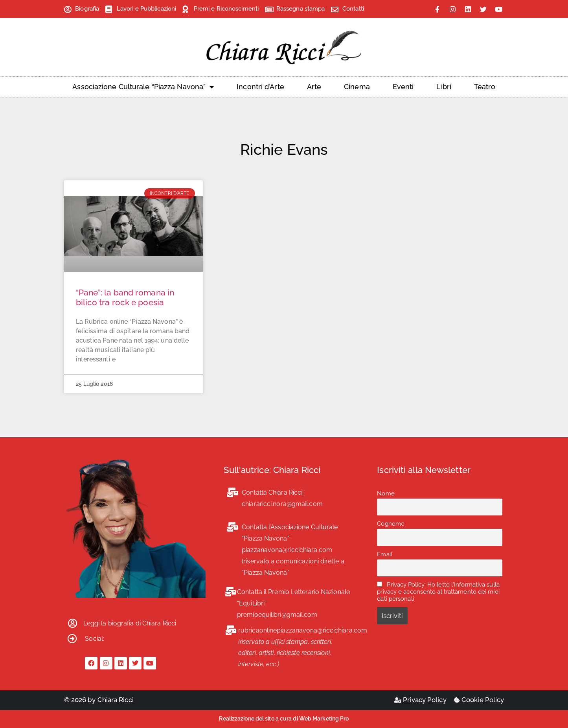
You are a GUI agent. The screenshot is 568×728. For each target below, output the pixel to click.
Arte (314, 87)
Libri (444, 87)
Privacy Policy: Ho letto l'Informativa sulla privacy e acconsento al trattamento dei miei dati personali (438, 592)
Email (385, 554)
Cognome (391, 524)
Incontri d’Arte (260, 87)
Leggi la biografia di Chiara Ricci (130, 623)
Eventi (403, 87)
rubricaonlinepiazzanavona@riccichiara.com (303, 630)
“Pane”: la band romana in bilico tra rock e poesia (125, 297)
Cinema (357, 87)
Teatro (485, 87)
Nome (386, 493)
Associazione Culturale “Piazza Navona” (143, 87)
